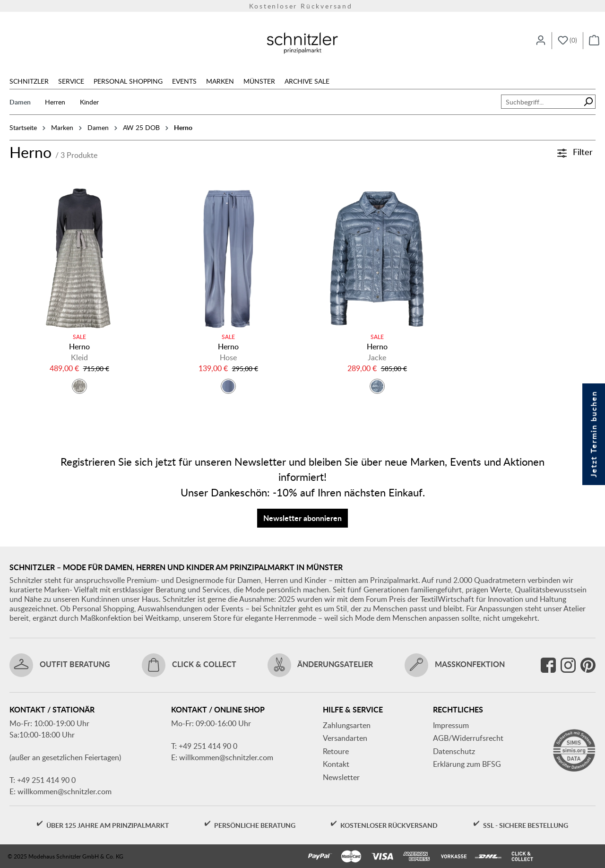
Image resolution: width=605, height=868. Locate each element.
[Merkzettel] (567, 41)
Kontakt (336, 764)
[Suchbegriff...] (541, 102)
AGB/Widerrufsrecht (468, 738)
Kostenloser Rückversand (302, 6)
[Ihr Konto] (541, 41)
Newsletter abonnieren (302, 518)
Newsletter (341, 777)
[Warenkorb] (594, 41)
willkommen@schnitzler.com (65, 791)
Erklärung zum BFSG (467, 764)
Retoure (336, 751)
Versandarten (345, 738)
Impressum (451, 725)
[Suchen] (588, 102)
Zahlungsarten (347, 725)
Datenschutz (454, 751)
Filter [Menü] (575, 152)
